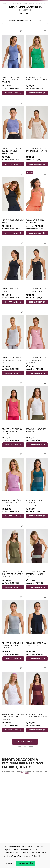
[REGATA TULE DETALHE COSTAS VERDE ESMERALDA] (37, 485)
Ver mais (25, 773)
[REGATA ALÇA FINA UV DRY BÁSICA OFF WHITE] (37, 133)
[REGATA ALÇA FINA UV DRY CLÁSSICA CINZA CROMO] (13, 342)
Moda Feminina (14, 3)
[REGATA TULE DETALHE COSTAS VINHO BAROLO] (37, 699)
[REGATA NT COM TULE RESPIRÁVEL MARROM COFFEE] (37, 556)
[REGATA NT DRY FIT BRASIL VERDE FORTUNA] (37, 62)
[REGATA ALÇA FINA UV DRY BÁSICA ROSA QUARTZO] (37, 342)
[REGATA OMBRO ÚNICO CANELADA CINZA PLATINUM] (13, 627)
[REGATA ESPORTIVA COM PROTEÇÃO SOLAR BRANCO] (13, 699)
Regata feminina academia (40, 3)
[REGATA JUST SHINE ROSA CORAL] (37, 203)
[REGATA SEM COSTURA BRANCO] (37, 413)
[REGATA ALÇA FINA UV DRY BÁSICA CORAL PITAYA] (13, 413)
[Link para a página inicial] (4, 3)
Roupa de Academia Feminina (27, 3)
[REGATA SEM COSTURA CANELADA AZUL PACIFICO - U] (13, 133)
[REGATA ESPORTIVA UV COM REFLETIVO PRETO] (37, 627)
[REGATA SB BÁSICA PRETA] (13, 272)
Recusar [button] (9, 863)
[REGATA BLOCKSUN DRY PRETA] (13, 203)
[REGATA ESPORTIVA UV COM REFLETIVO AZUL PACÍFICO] (13, 62)
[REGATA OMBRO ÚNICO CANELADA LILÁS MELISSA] (13, 485)
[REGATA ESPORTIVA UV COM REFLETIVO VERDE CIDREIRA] (13, 556)
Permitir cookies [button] (25, 863)
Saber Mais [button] (37, 856)
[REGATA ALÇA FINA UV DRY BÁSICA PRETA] (37, 272)
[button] (24, 14)
